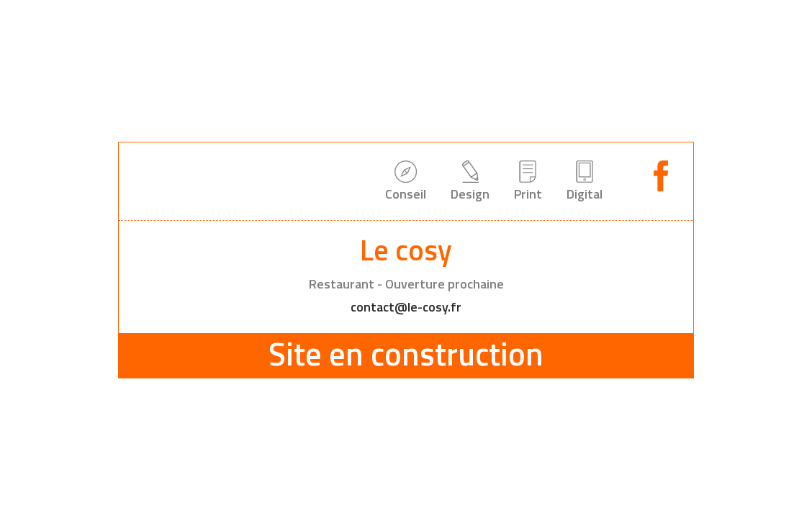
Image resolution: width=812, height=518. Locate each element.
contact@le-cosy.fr (406, 307)
